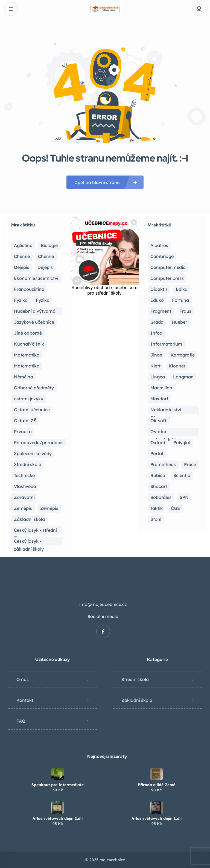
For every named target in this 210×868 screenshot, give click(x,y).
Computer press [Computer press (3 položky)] (167, 278)
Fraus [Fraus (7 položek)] (185, 311)
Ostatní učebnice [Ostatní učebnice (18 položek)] (32, 410)
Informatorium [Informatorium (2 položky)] (166, 344)
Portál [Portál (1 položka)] (157, 453)
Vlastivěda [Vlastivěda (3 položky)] (25, 486)
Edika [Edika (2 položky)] (182, 289)
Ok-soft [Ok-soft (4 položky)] (158, 421)
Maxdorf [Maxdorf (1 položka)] (159, 399)
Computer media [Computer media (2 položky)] (168, 267)
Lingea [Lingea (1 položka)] (158, 377)
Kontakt (25, 700)
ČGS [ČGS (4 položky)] (175, 508)
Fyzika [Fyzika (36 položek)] (21, 300)
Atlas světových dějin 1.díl (157, 818)
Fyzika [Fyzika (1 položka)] (43, 300)
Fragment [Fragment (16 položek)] (161, 311)
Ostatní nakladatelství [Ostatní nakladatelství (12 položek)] (165, 432)
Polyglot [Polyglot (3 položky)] (182, 442)
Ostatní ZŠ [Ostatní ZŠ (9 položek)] (25, 421)
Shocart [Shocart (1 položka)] (159, 486)
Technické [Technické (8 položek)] (24, 475)
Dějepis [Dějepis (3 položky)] (45, 267)
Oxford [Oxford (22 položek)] (158, 442)
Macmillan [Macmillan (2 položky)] (161, 388)
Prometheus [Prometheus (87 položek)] (163, 464)
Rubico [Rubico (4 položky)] (158, 475)
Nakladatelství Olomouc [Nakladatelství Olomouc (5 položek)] (166, 410)
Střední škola (135, 679)
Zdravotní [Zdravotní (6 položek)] (24, 497)
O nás (23, 679)
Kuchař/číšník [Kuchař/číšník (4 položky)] (29, 344)
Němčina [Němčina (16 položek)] (24, 377)
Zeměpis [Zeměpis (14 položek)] (23, 508)
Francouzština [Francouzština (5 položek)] (29, 289)
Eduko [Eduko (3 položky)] (157, 300)
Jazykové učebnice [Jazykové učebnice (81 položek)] (34, 322)
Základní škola (137, 700)
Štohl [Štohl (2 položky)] (156, 519)
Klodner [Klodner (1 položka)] (177, 366)
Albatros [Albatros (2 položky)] (159, 245)
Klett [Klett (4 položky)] (155, 366)
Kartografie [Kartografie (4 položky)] (183, 355)
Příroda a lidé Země (157, 785)
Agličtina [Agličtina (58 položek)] (23, 245)
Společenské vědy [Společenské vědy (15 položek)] (33, 453)
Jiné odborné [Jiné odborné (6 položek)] (28, 333)
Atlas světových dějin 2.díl (58, 818)
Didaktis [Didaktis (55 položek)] (159, 289)
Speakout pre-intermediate (58, 785)
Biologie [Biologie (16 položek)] (49, 245)
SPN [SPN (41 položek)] (184, 497)
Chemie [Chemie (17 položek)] (22, 256)
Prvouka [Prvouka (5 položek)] (23, 432)
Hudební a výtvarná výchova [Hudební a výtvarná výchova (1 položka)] (35, 312)
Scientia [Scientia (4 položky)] (182, 475)
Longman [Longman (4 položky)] (183, 377)
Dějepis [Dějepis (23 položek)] (22, 267)
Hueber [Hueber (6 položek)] (179, 322)
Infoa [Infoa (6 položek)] (156, 333)
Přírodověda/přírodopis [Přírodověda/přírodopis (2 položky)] (39, 442)
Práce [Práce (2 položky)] (190, 464)
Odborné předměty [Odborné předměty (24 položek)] (34, 388)
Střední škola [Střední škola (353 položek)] (28, 464)
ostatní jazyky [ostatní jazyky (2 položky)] (29, 399)
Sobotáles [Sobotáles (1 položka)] (161, 497)
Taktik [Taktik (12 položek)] (157, 508)
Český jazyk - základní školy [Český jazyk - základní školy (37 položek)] (29, 542)
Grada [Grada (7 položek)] (157, 322)
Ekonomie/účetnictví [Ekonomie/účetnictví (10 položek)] (36, 278)
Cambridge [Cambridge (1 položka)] (162, 256)
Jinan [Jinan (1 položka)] (156, 355)
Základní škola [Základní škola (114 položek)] (29, 519)
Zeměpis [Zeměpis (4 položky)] (49, 508)
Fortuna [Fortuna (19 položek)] (180, 300)
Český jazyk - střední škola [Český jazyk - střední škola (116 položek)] (35, 531)
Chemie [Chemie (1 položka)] (46, 256)
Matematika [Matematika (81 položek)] (27, 355)
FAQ (21, 721)
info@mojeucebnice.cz (103, 604)
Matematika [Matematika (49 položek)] (27, 366)
